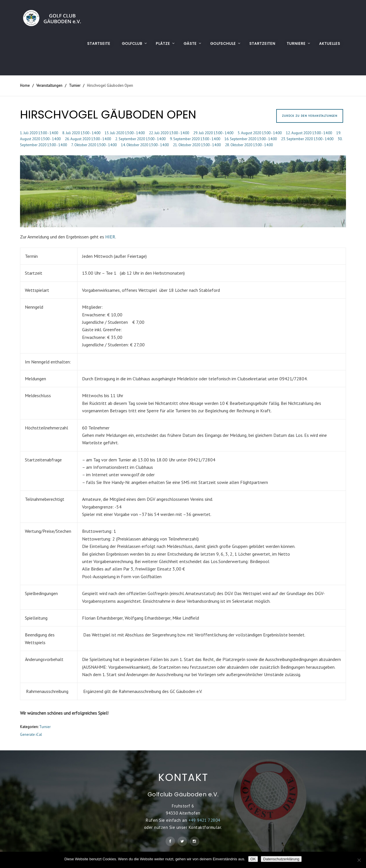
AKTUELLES (330, 44)
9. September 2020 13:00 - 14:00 (195, 139)
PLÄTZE (163, 44)
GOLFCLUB (132, 44)
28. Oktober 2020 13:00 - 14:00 (249, 145)
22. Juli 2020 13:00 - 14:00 (169, 133)
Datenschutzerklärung (281, 859)
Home (25, 86)
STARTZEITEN (262, 44)
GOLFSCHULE (223, 44)
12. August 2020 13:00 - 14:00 (309, 133)
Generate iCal (31, 735)
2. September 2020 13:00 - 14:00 (140, 139)
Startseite (99, 44)
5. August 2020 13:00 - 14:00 (260, 133)
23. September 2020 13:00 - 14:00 (307, 139)
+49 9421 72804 (204, 820)
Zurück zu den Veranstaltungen (310, 116)
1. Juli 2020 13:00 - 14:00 (39, 133)
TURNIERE (296, 44)
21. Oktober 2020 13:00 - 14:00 (197, 145)
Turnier (45, 727)
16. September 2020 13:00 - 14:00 (251, 139)
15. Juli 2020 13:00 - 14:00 (125, 133)
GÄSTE (190, 44)
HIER (110, 237)
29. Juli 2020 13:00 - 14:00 (213, 133)
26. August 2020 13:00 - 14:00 (88, 139)
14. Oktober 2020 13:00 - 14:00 (145, 145)
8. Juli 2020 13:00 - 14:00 (81, 133)
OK (253, 859)
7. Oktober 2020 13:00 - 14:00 (94, 145)
